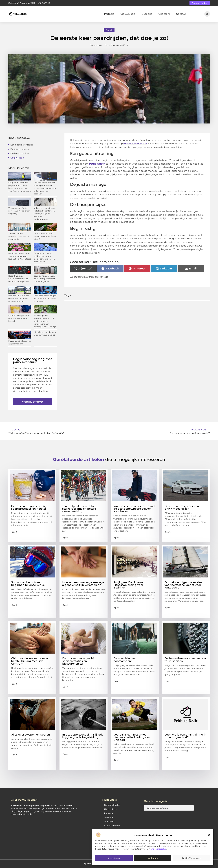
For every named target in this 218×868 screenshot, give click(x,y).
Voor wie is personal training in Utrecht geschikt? (186, 736)
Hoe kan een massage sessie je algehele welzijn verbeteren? (83, 584)
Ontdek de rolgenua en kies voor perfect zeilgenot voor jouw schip (183, 585)
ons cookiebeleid (159, 849)
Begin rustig (17, 158)
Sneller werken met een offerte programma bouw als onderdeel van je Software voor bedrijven (45, 188)
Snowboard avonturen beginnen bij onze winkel (28, 584)
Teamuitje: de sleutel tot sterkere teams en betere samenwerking (79, 509)
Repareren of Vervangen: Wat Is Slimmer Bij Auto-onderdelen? (45, 299)
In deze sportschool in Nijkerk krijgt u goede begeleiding (82, 736)
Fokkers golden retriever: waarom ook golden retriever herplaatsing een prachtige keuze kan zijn (45, 321)
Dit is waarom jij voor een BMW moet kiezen (182, 507)
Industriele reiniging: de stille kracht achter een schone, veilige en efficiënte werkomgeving (45, 214)
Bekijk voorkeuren (192, 858)
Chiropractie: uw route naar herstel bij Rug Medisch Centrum (30, 661)
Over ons (147, 14)
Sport (109, 30)
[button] (209, 835)
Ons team (164, 14)
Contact (181, 14)
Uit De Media (128, 14)
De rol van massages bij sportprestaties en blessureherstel (78, 661)
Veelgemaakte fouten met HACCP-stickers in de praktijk (19, 211)
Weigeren (153, 858)
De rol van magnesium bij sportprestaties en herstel (19, 318)
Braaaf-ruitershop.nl (135, 144)
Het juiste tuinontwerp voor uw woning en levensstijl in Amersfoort (20, 256)
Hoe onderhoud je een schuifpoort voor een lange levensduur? (19, 299)
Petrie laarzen (97, 164)
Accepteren (114, 858)
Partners (109, 14)
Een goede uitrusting (22, 145)
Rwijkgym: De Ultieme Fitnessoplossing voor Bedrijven (128, 585)
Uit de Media (111, 809)
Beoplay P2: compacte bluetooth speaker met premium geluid (44, 279)
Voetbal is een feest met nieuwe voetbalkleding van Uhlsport (132, 737)
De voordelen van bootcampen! (125, 660)
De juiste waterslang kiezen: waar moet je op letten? (45, 236)
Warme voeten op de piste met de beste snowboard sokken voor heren (134, 509)
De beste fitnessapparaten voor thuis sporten (186, 660)
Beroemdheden (112, 805)
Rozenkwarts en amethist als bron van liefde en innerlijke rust (19, 279)
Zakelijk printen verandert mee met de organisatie (19, 236)
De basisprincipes (20, 153)
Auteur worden (112, 826)
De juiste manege (20, 149)
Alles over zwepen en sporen (31, 735)
